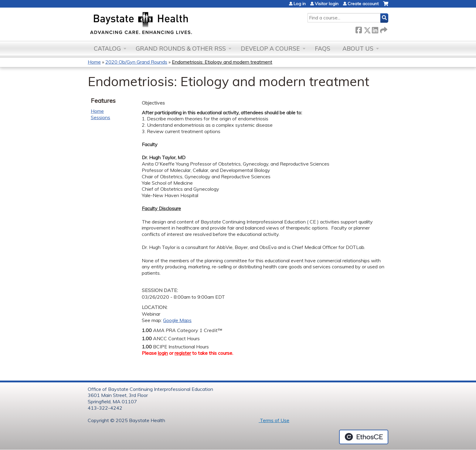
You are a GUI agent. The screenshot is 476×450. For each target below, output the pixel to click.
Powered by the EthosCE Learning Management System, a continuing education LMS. (364, 437)
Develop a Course (270, 49)
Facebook (359, 29)
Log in (300, 4)
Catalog (107, 49)
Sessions (100, 117)
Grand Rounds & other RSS (181, 49)
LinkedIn (375, 29)
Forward (383, 29)
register (183, 353)
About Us (358, 49)
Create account (363, 4)
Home (94, 62)
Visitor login (327, 4)
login (163, 353)
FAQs (323, 49)
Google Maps (177, 320)
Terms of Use (274, 420)
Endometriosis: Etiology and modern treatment (222, 62)
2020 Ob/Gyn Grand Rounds (136, 62)
